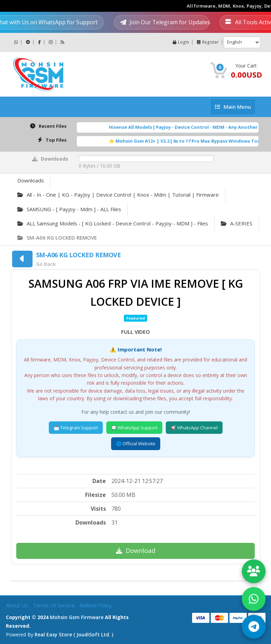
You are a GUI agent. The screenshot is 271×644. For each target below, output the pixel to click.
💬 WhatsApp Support (134, 428)
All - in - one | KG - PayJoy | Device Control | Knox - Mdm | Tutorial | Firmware (118, 195)
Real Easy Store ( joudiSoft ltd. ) (74, 634)
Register (208, 42)
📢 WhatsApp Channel (194, 428)
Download (136, 551)
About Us (18, 605)
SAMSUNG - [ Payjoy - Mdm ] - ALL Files (69, 209)
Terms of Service (55, 605)
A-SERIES (237, 223)
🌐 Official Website (136, 444)
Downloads (31, 180)
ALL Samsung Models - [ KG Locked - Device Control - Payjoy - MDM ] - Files (113, 223)
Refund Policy (96, 605)
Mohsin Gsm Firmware (77, 617)
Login (181, 42)
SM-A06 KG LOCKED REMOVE (57, 238)
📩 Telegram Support (76, 428)
